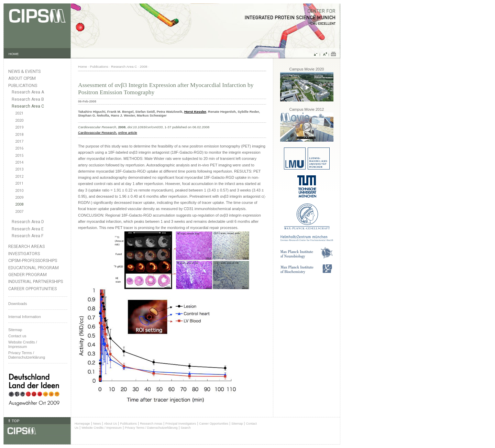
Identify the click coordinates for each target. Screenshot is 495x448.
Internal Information (25, 317)
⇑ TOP (13, 421)
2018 (19, 135)
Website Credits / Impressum (102, 428)
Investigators (24, 254)
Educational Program (34, 268)
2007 (19, 212)
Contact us (17, 336)
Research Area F (28, 236)
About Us (110, 424)
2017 (19, 141)
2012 (19, 177)
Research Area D (28, 222)
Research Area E (28, 229)
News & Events (24, 71)
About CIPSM (22, 78)
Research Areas (26, 246)
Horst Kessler (195, 112)
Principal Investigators (181, 424)
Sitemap (15, 330)
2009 (19, 198)
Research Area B (28, 99)
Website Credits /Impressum (23, 344)
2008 (19, 204)
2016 (19, 148)
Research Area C (28, 106)
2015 (19, 156)
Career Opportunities (32, 289)
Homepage (82, 424)
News (97, 424)
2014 (19, 162)
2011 (19, 183)
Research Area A (28, 92)
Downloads (18, 304)
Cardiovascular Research (97, 133)
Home (82, 67)
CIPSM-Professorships (33, 260)
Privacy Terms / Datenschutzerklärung (27, 355)
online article (127, 133)
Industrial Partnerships (36, 281)
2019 (19, 127)
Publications (23, 85)
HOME (14, 54)
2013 (19, 169)
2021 (19, 113)
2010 (19, 191)
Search (186, 428)
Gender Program (27, 275)
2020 (19, 121)
